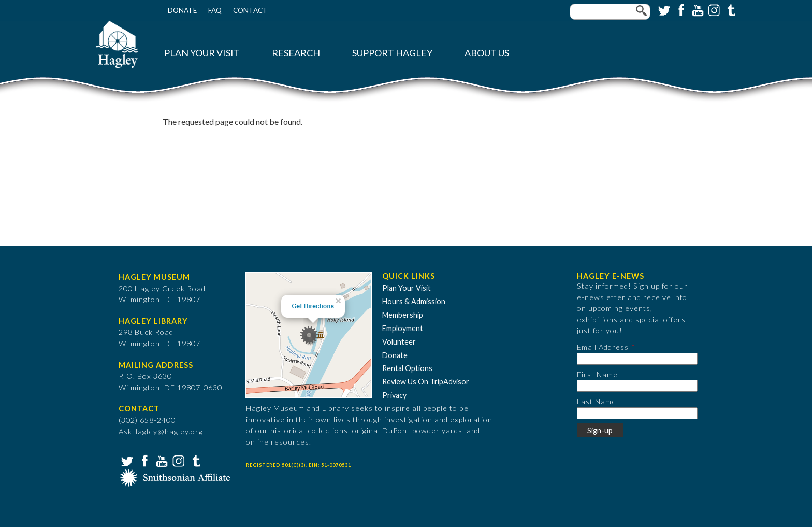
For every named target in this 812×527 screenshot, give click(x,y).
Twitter (663, 9)
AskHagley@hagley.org (161, 431)
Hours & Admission (414, 301)
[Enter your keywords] (610, 12)
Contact (250, 10)
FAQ (215, 10)
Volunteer (399, 342)
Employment (403, 328)
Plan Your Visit (202, 53)
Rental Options (407, 368)
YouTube (697, 9)
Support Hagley (392, 53)
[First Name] (637, 386)
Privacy (394, 395)
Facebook (680, 9)
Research (296, 53)
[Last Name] (637, 413)
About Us (487, 53)
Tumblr (730, 9)
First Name (597, 374)
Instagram (713, 9)
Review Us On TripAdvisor (426, 382)
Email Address (603, 347)
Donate (182, 10)
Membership (403, 315)
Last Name (597, 401)
